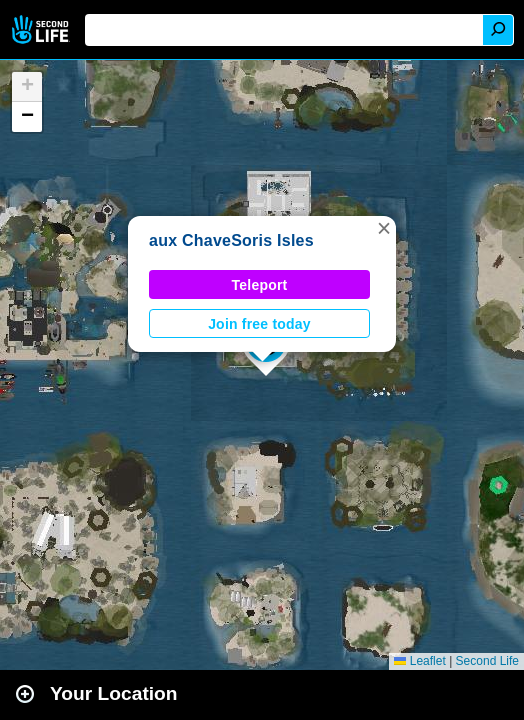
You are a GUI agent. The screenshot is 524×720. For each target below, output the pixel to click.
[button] (384, 228)
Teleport (260, 285)
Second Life (42, 29)
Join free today (259, 324)
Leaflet (419, 661)
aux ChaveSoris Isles (231, 240)
